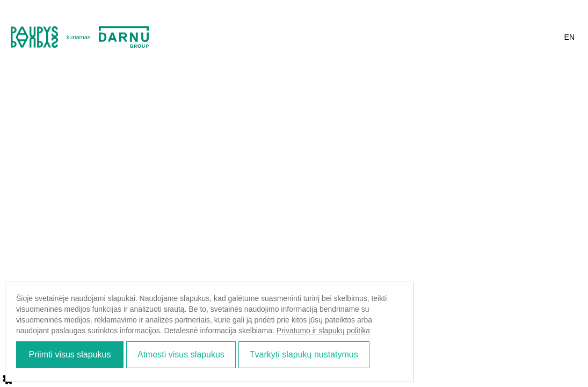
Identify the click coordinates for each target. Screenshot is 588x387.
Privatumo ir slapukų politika (335, 330)
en (569, 37)
